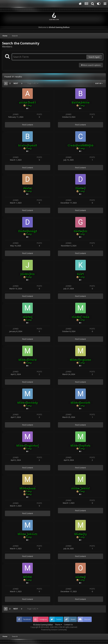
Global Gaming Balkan (44, 625)
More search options (91, 65)
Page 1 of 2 (33, 83)
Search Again (94, 57)
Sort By (99, 83)
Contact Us (68, 625)
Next (16, 83)
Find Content (28, 125)
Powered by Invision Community (54, 630)
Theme (58, 625)
